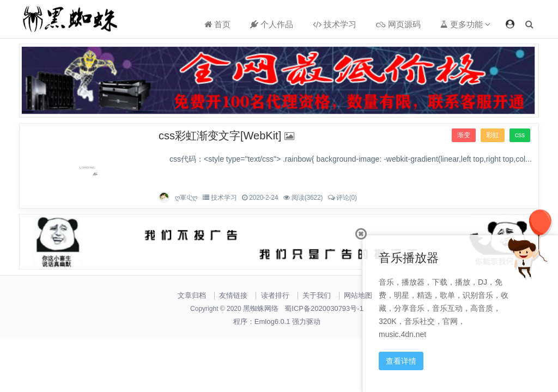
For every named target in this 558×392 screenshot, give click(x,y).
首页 (217, 24)
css (520, 135)
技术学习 (335, 24)
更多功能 (465, 24)
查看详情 (401, 361)
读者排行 (275, 295)
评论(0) (347, 198)
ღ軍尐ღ (186, 198)
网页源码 (398, 24)
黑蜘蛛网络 (261, 308)
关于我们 (317, 295)
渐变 (464, 135)
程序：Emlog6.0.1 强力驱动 (277, 321)
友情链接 (233, 295)
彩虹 (493, 135)
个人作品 (272, 24)
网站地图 (358, 295)
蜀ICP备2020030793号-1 (324, 308)
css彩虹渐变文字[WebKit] (220, 136)
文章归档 (192, 295)
